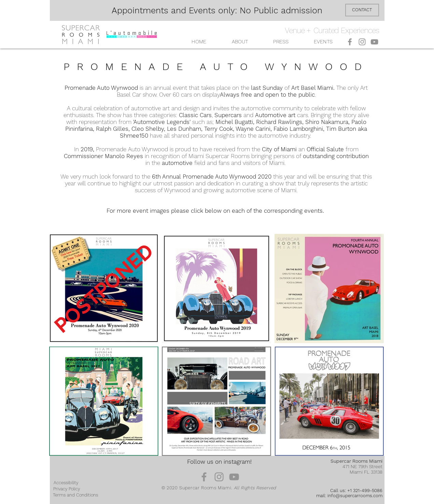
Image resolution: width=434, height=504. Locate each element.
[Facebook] (350, 42)
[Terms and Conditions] (75, 495)
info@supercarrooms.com (355, 496)
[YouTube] (374, 42)
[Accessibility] (66, 483)
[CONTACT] (362, 10)
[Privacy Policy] (67, 489)
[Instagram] (362, 42)
